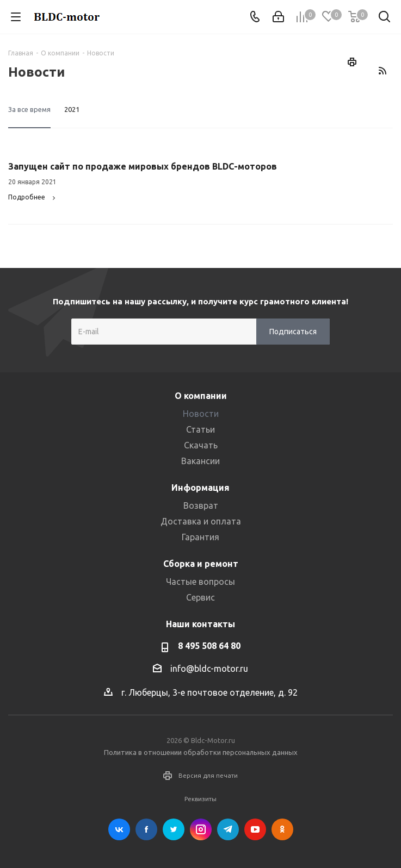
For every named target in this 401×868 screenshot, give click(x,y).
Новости (201, 414)
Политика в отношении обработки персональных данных (201, 752)
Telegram (228, 829)
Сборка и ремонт (201, 564)
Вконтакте (119, 829)
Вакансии (200, 461)
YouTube (255, 829)
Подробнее (33, 197)
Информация (200, 488)
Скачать (201, 445)
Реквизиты (200, 799)
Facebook (146, 829)
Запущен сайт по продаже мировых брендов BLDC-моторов (143, 166)
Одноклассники (282, 829)
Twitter (174, 829)
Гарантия (200, 537)
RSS (382, 71)
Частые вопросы (200, 582)
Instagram (201, 829)
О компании (201, 396)
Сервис (200, 597)
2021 (72, 109)
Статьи (200, 429)
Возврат (201, 505)
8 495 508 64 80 (209, 646)
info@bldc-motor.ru (209, 669)
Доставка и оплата (201, 521)
